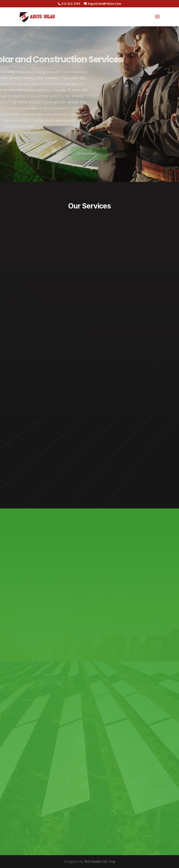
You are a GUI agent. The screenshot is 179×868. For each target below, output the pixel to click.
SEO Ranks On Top (100, 861)
